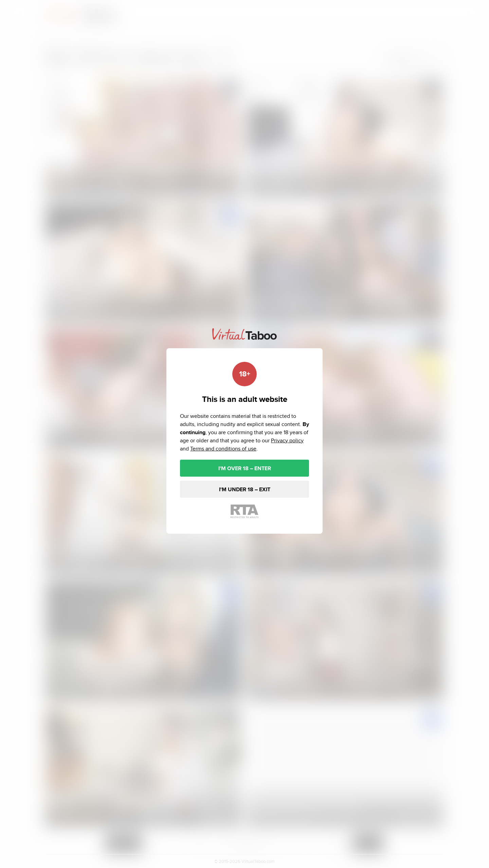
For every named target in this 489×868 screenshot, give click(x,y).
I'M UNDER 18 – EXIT (245, 489)
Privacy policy (287, 440)
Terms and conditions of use (223, 449)
